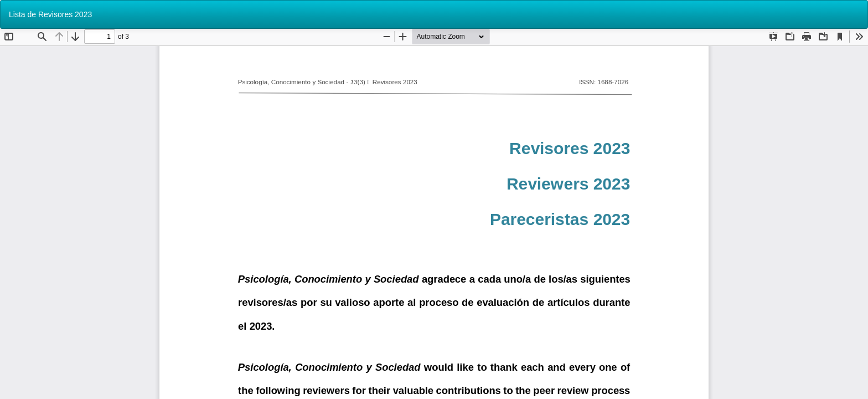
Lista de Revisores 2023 (50, 14)
